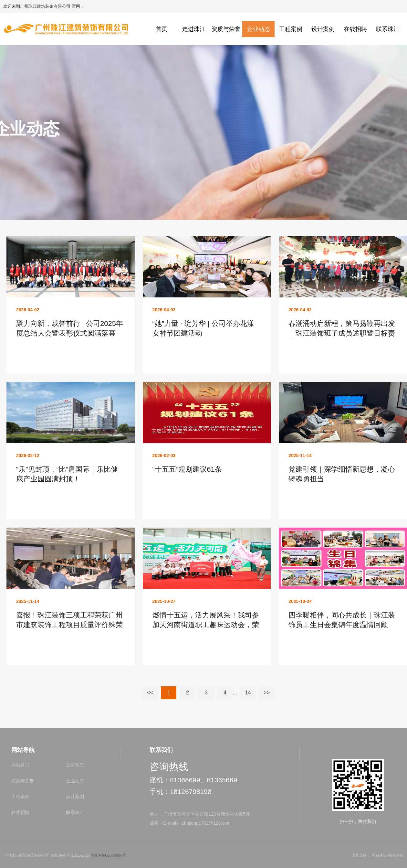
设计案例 (323, 29)
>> (267, 693)
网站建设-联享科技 (388, 855)
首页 (162, 29)
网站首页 (20, 765)
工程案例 (291, 29)
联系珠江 (388, 29)
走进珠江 (194, 29)
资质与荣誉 (226, 29)
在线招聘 (355, 29)
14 (248, 693)
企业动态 (258, 29)
